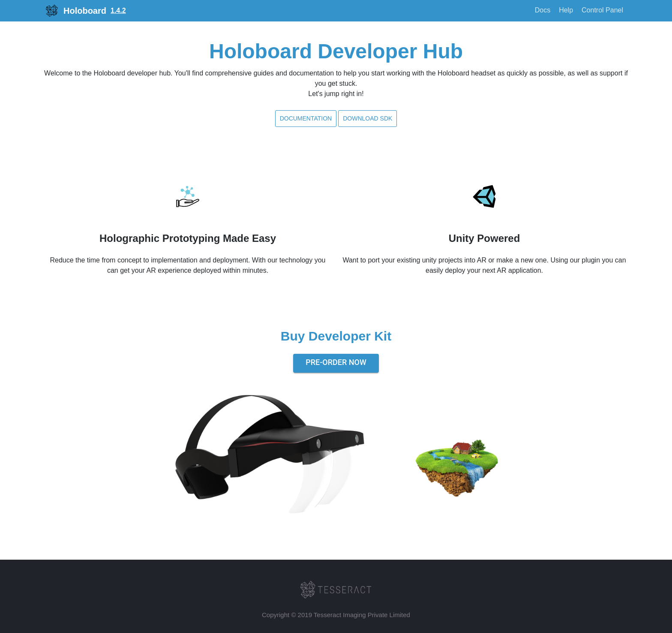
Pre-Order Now (336, 362)
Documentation (306, 118)
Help (566, 10)
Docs (543, 10)
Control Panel (602, 10)
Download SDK (367, 118)
